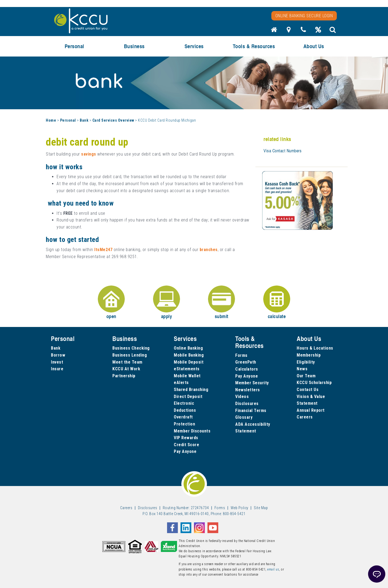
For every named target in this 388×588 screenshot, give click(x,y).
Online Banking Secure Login (304, 16)
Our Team (306, 376)
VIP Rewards (186, 438)
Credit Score (186, 445)
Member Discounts (192, 431)
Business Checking (131, 348)
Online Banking (188, 348)
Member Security (252, 383)
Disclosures (247, 404)
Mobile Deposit (189, 362)
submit (221, 303)
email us (273, 569)
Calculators (247, 369)
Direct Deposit (188, 397)
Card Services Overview (113, 120)
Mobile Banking (189, 355)
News (302, 369)
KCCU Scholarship (314, 383)
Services (194, 46)
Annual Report (311, 410)
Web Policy (240, 508)
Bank (84, 120)
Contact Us (308, 390)
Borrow (58, 355)
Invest (57, 362)
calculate (277, 303)
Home (51, 120)
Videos (242, 397)
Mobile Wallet (187, 376)
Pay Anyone (185, 451)
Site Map (261, 508)
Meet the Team (127, 362)
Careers (305, 417)
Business (134, 46)
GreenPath (246, 362)
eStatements (187, 369)
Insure (57, 369)
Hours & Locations (315, 348)
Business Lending (130, 355)
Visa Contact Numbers (283, 151)
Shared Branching (191, 390)
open (111, 303)
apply (167, 303)
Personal (75, 46)
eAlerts (181, 383)
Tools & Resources (254, 46)
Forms (241, 355)
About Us (314, 46)
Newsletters (248, 390)
